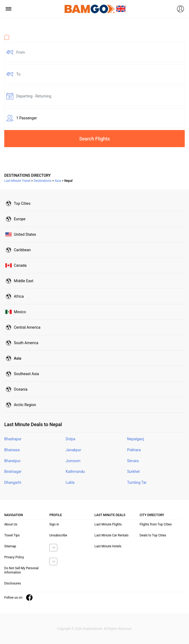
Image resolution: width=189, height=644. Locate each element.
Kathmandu (75, 472)
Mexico (20, 312)
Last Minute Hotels (108, 546)
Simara (133, 461)
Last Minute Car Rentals (112, 535)
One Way (15, 37)
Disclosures (13, 583)
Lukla (70, 482)
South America (26, 343)
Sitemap (10, 546)
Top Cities (22, 203)
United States (25, 234)
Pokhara (134, 450)
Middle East (24, 281)
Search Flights (94, 139)
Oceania (21, 389)
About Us (11, 524)
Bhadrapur (13, 439)
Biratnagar (13, 472)
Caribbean (22, 250)
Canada (20, 265)
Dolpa (70, 439)
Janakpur (73, 450)
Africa (19, 296)
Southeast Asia (26, 374)
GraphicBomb (92, 629)
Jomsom (73, 461)
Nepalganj (136, 439)
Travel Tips (12, 535)
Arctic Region (25, 405)
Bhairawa (12, 450)
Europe (20, 219)
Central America (27, 327)
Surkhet (134, 472)
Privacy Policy (14, 557)
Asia (18, 358)
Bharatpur (12, 461)
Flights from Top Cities (156, 524)
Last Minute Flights (108, 524)
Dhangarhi (13, 482)
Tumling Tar (137, 482)
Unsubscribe (58, 535)
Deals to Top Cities (153, 535)
